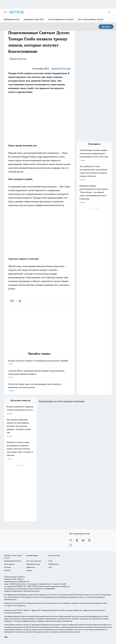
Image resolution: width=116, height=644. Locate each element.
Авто (50, 567)
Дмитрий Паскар (61, 68)
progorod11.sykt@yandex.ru (14, 591)
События (7, 570)
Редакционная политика (13, 561)
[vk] (12, 301)
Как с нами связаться (34, 561)
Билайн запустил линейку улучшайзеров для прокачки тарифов (39, 362)
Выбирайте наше (12, 19)
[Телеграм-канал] (83, 540)
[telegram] (20, 301)
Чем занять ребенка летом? (91, 19)
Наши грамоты (9, 564)
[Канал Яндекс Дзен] (89, 540)
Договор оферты (32, 555)
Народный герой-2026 (34, 19)
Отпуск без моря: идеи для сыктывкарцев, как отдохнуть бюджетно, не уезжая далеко (39, 387)
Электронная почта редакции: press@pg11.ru (54, 586)
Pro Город (8, 567)
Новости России (18, 59)
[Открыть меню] (5, 12)
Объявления (31, 567)
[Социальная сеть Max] (71, 545)
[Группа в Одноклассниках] (77, 540)
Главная (29, 570)
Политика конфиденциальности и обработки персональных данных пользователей (43, 621)
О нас (50, 561)
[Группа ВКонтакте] (71, 540)
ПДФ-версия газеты (33, 564)
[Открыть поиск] (109, 12)
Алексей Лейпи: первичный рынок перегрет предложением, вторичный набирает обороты (39, 374)
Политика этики (54, 555)
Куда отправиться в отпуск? (61, 19)
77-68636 (25, 610)
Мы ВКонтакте (54, 564)
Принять (106, 27)
